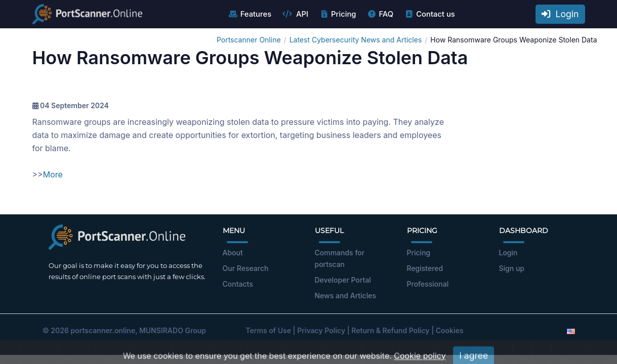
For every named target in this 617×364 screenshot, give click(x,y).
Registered (425, 268)
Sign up (512, 268)
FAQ (380, 14)
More (53, 174)
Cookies (450, 330)
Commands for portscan (340, 258)
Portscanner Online (249, 40)
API (295, 14)
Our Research (246, 268)
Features (250, 14)
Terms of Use (268, 330)
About (233, 253)
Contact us (429, 14)
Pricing (337, 14)
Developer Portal (343, 280)
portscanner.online (103, 330)
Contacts (238, 284)
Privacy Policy (321, 330)
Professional (428, 284)
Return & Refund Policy (390, 330)
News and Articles (345, 295)
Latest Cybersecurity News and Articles (356, 40)
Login (560, 14)
